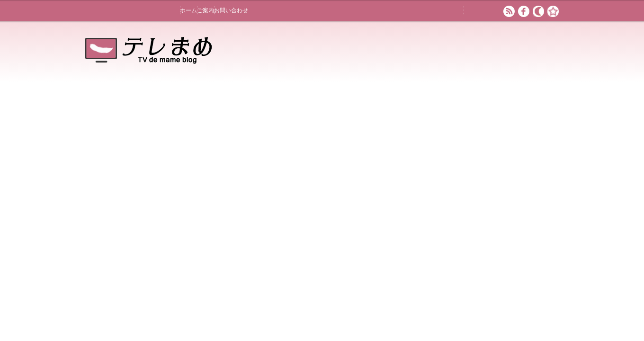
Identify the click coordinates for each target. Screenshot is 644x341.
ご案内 (206, 10)
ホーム (188, 10)
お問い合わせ (231, 10)
